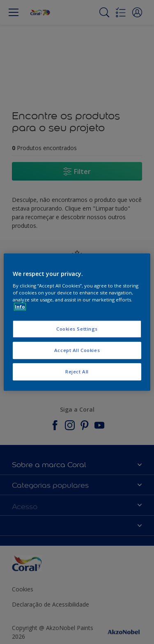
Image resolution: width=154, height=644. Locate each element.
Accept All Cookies (77, 350)
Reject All (77, 372)
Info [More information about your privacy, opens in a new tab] (20, 307)
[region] (77, 322)
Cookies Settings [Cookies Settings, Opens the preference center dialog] (77, 329)
